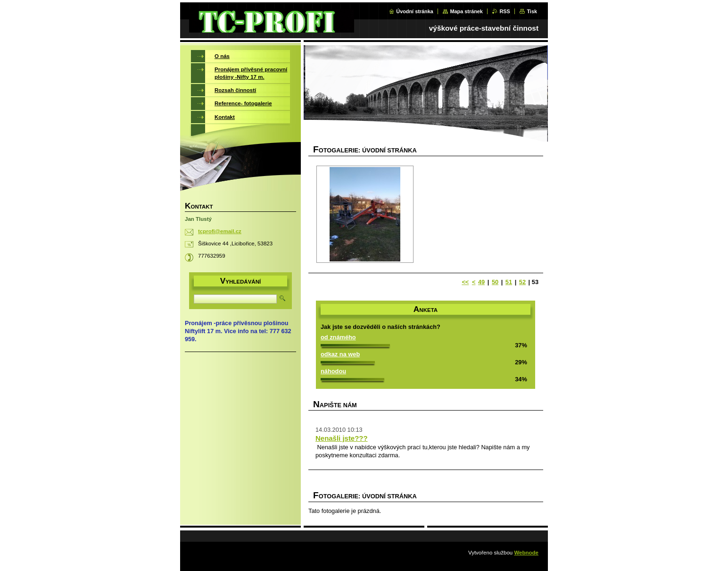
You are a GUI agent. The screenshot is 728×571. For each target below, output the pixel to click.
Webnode (526, 553)
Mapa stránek (466, 11)
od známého (338, 337)
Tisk (532, 11)
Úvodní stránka (415, 11)
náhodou (333, 371)
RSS (505, 11)
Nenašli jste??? (342, 438)
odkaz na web (340, 354)
